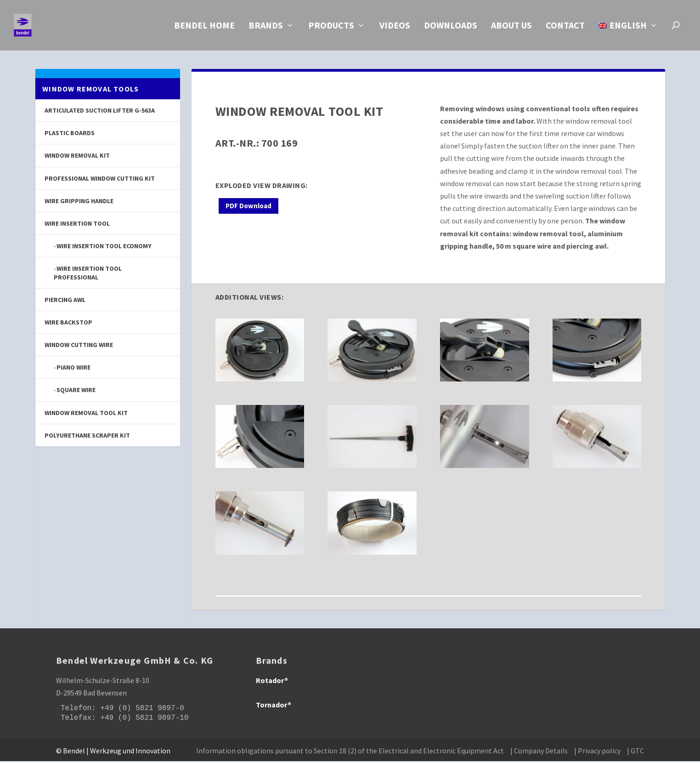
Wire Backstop (68, 324)
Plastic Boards (70, 135)
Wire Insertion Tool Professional (88, 274)
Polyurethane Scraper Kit (87, 437)
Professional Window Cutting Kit (100, 180)
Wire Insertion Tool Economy (104, 248)
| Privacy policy (597, 752)
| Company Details (539, 752)
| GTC (635, 752)
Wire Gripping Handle (79, 203)
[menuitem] (628, 38)
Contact (565, 28)
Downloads (451, 28)
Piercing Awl (65, 302)
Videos (395, 28)
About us (511, 28)
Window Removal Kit (77, 157)
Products (331, 28)
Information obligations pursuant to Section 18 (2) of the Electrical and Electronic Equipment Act (350, 752)
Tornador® (274, 706)
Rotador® (272, 682)
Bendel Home (204, 28)
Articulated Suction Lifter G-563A (100, 112)
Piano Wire (73, 369)
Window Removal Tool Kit (86, 415)
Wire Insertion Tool (77, 225)
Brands (266, 28)
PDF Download (248, 208)
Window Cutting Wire (79, 347)
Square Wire (76, 392)
